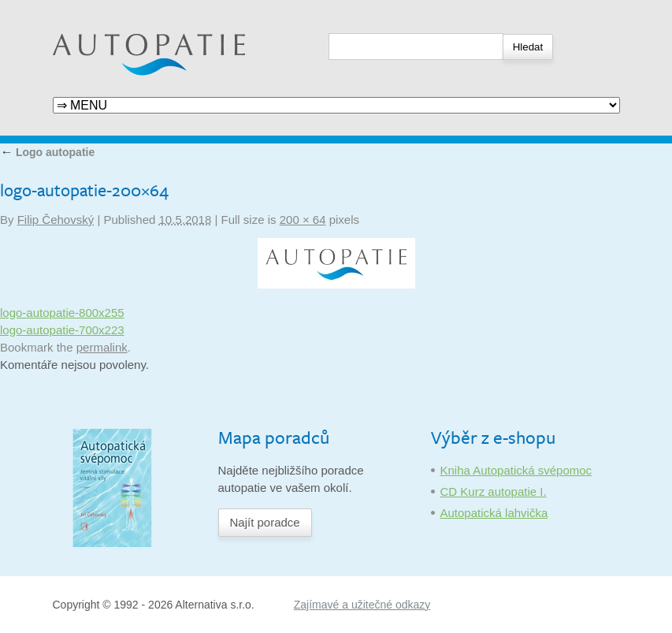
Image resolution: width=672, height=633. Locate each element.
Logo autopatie (47, 152)
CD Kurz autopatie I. (494, 492)
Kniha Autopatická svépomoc (516, 470)
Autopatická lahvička (494, 513)
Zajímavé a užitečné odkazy (362, 605)
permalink (102, 347)
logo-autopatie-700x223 (62, 330)
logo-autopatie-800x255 (62, 313)
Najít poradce (265, 522)
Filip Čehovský (56, 220)
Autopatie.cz (85, 8)
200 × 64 (303, 220)
